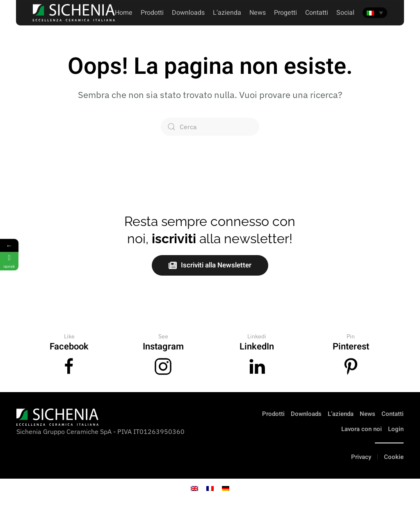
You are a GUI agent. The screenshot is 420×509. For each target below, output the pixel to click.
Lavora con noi (362, 429)
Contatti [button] (317, 13)
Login (396, 429)
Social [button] (345, 13)
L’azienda (341, 414)
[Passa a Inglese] (194, 488)
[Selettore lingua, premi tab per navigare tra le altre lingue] (375, 13)
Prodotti (152, 13)
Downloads (188, 13)
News (258, 13)
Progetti (285, 13)
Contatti (393, 414)
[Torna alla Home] (74, 13)
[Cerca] (210, 127)
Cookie (394, 457)
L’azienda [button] (227, 13)
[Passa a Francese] (210, 488)
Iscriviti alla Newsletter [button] (210, 265)
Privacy (361, 457)
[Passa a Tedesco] (226, 488)
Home (124, 13)
